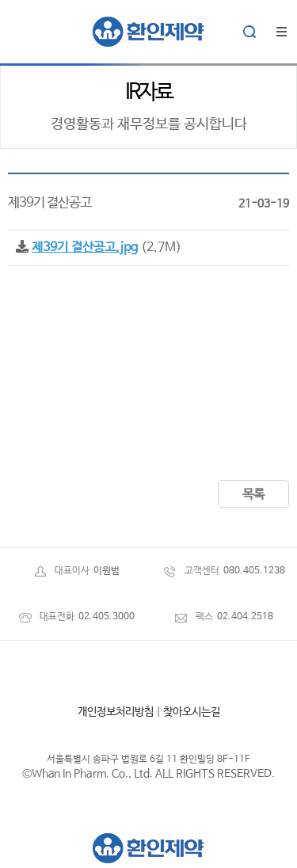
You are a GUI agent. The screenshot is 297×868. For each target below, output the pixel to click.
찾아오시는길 (192, 712)
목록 (253, 495)
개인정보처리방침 (116, 712)
